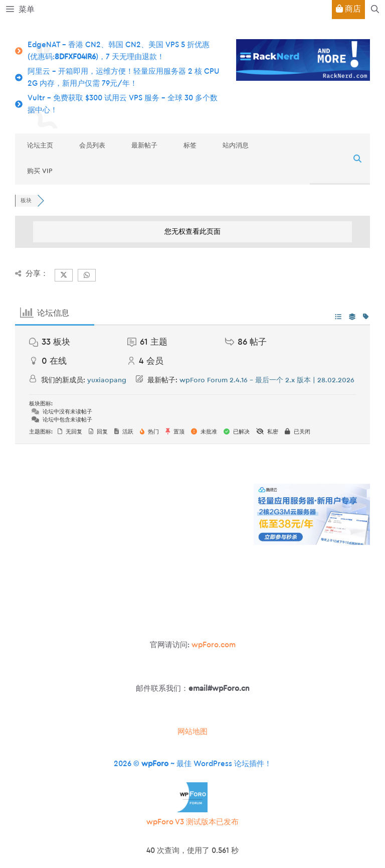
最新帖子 (144, 145)
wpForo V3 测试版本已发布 (192, 822)
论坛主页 (40, 145)
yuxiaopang (107, 380)
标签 (190, 145)
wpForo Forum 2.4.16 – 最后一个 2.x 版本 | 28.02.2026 (267, 380)
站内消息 (236, 145)
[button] (375, 10)
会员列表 (92, 145)
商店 (348, 9)
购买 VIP (40, 171)
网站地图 (192, 732)
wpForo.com (214, 645)
